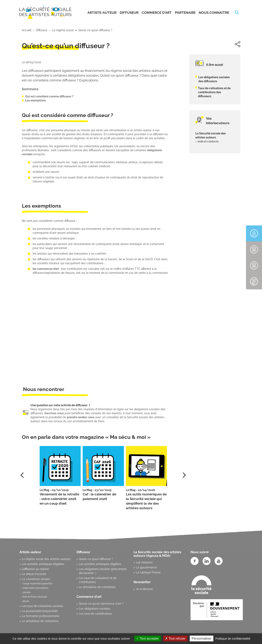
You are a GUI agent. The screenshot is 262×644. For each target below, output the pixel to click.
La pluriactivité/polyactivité (40, 611)
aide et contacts (208, 141)
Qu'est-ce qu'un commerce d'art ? (101, 604)
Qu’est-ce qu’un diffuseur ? (96, 559)
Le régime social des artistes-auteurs (46, 559)
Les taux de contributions (95, 614)
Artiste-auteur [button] (102, 13)
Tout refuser (175, 638)
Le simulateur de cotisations (40, 621)
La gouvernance (146, 567)
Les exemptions (36, 100)
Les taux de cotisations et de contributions (98, 580)
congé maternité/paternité (37, 584)
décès (26, 601)
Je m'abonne (144, 589)
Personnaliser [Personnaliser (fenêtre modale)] (202, 638)
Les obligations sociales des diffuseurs (214, 79)
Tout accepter (148, 638)
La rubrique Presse (148, 572)
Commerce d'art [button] (157, 13)
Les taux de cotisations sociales (43, 606)
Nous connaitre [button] (214, 13)
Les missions (144, 562)
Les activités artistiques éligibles (43, 564)
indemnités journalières (35, 588)
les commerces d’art (46, 269)
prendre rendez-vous (81, 417)
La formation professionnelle (41, 616)
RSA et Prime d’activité (35, 597)
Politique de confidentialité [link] (233, 638)
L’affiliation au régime (35, 569)
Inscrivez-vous (54, 413)
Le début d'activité (34, 574)
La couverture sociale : (37, 579)
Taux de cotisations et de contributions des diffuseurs (214, 92)
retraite (26, 592)
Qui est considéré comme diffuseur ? (49, 96)
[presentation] (184, 475)
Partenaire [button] (185, 13)
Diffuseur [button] (129, 13)
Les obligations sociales (94, 609)
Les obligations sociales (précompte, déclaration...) (103, 571)
